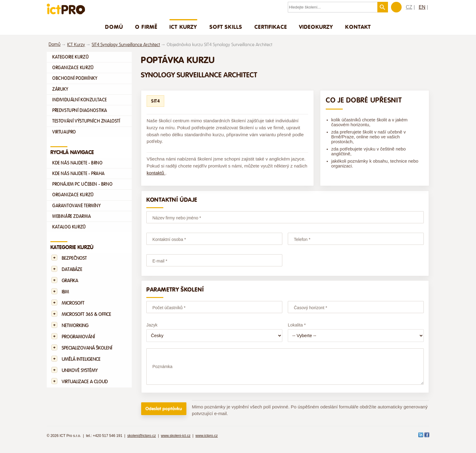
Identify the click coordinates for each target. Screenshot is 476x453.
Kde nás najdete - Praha (78, 174)
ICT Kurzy (183, 27)
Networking (75, 326)
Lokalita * (297, 325)
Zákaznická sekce (396, 7)
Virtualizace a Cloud (85, 382)
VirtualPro (64, 132)
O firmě (146, 27)
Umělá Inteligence (81, 359)
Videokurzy (316, 27)
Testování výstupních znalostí (86, 121)
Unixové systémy (80, 371)
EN (422, 7)
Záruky (60, 89)
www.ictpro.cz (207, 441)
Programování (78, 337)
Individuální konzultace (80, 100)
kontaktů (156, 173)
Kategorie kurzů (70, 57)
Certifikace (271, 27)
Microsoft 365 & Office (86, 314)
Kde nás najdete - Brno (77, 163)
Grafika (70, 281)
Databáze (72, 270)
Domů (114, 27)
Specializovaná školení (87, 348)
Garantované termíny (76, 206)
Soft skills (226, 27)
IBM (65, 292)
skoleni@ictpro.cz (141, 441)
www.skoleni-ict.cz (176, 441)
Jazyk (152, 325)
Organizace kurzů (73, 68)
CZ (409, 7)
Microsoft (73, 303)
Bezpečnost (74, 258)
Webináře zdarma (71, 216)
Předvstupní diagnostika (80, 110)
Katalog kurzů (69, 227)
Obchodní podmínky (75, 78)
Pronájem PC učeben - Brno (82, 184)
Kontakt (358, 27)
